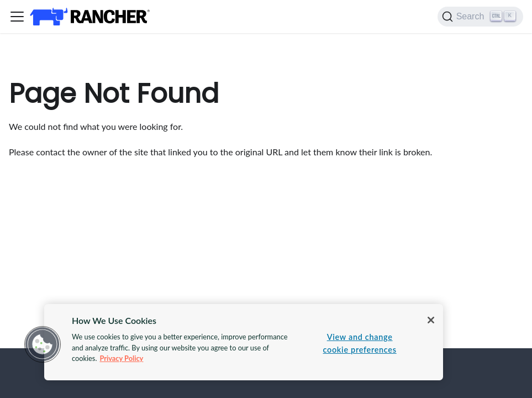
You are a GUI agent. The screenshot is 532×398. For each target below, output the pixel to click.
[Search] (480, 17)
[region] (244, 342)
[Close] (431, 320)
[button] (43, 344)
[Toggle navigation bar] (17, 17)
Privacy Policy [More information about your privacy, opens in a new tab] (121, 358)
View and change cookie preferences (360, 343)
